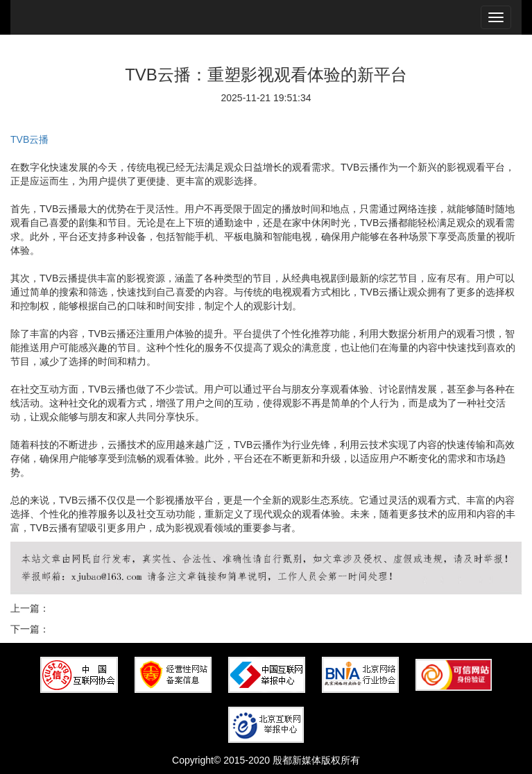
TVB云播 (29, 139)
